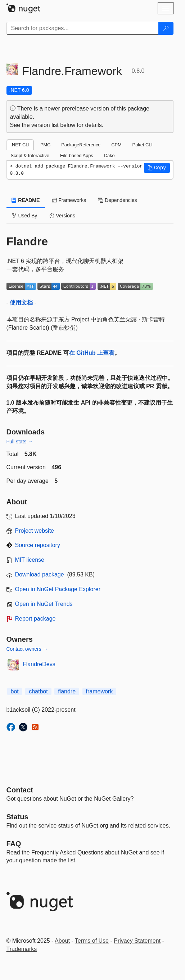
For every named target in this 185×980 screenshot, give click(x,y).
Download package (40, 574)
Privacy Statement (137, 941)
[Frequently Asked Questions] (14, 844)
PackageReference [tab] (81, 145)
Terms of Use (92, 941)
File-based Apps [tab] (77, 156)
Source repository (38, 545)
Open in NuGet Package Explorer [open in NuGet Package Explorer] (58, 589)
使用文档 (21, 303)
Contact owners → (27, 649)
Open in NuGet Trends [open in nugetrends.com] (44, 604)
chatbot (38, 691)
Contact (20, 790)
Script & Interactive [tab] (30, 156)
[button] (157, 168)
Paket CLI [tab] (143, 145)
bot (15, 691)
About (62, 941)
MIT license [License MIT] (30, 560)
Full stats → (20, 442)
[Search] (166, 28)
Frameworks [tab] (69, 200)
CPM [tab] (116, 145)
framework (100, 691)
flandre (67, 691)
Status (17, 817)
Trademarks (22, 949)
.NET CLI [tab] (20, 145)
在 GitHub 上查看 (92, 353)
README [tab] (26, 200)
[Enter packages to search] (83, 28)
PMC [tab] (45, 145)
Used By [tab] (25, 216)
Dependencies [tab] (118, 200)
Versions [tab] (62, 216)
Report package (35, 619)
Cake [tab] (109, 156)
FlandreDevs (39, 664)
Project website (35, 531)
